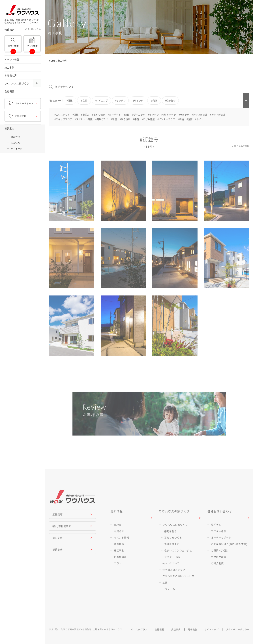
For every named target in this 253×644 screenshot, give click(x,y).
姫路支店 (57, 556)
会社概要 (9, 91)
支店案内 (176, 635)
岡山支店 (57, 544)
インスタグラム (139, 635)
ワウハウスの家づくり (17, 83)
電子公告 (193, 635)
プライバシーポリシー (238, 635)
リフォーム (17, 149)
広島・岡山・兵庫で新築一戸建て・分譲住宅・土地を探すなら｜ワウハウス (86, 635)
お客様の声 (11, 75)
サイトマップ (212, 635)
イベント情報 (12, 59)
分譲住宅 (15, 137)
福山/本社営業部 (62, 532)
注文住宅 (15, 143)
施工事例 (9, 67)
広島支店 (57, 520)
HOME (52, 61)
